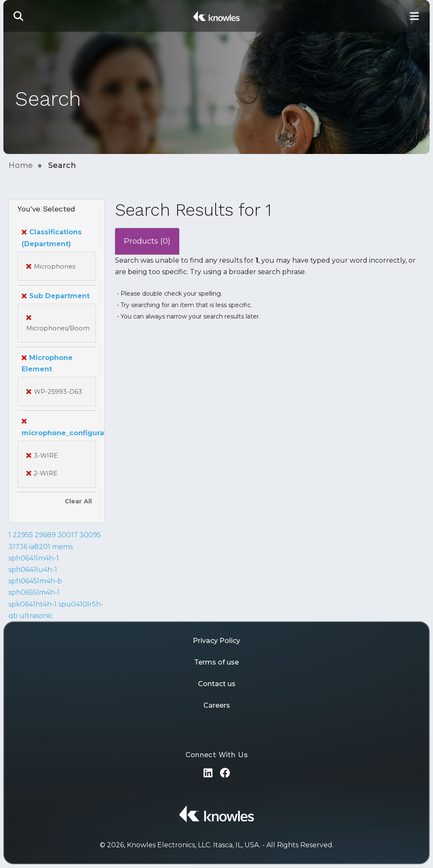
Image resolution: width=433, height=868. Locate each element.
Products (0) (147, 241)
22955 (23, 535)
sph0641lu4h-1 (33, 570)
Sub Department (56, 296)
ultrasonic (36, 616)
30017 (68, 535)
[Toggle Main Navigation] (414, 16)
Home (21, 165)
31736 (18, 547)
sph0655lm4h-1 (34, 592)
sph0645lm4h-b (35, 581)
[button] (19, 16)
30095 (90, 535)
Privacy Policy (216, 641)
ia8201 (40, 547)
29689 (45, 535)
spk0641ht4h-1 (33, 604)
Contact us (217, 684)
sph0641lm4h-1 (34, 558)
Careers (217, 705)
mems (62, 547)
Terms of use (216, 662)
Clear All (78, 501)
